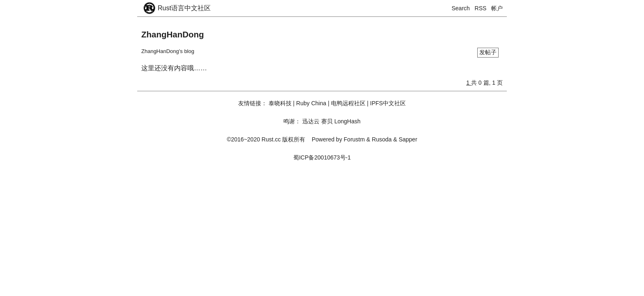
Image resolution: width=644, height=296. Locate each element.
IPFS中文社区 (388, 103)
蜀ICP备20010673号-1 (322, 157)
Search (461, 8)
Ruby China (311, 103)
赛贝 (327, 121)
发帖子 (488, 52)
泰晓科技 (280, 103)
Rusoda (382, 139)
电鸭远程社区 (348, 103)
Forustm (354, 139)
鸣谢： (292, 121)
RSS (481, 8)
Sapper (408, 139)
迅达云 (311, 121)
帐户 (497, 8)
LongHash (347, 121)
